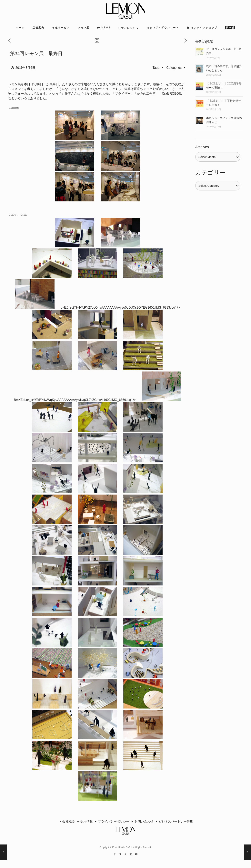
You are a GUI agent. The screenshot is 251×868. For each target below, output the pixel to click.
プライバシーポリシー (111, 821)
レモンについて (129, 28)
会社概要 (66, 821)
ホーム (20, 28)
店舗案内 (38, 28)
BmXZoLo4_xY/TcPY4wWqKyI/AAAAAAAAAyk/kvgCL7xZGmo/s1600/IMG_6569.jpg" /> (75, 400)
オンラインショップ (204, 28)
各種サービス (61, 28)
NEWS (106, 28)
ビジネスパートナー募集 (174, 821)
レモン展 (84, 28)
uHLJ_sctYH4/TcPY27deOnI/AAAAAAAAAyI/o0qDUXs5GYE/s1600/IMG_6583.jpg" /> (120, 308)
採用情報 (84, 821)
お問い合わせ (142, 821)
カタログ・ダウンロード (163, 28)
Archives (202, 147)
